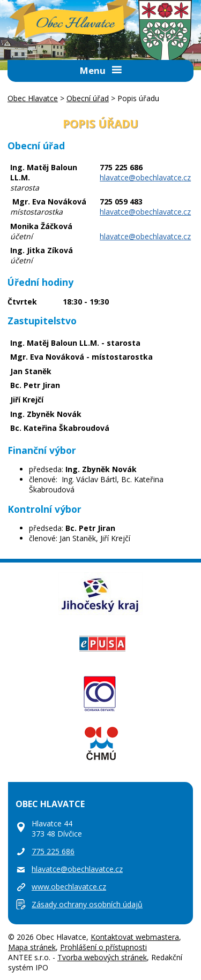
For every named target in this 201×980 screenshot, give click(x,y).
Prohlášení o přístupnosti (103, 947)
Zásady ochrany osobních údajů (87, 904)
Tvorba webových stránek (102, 957)
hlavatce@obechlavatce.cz (145, 177)
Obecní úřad (88, 98)
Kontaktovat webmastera (135, 937)
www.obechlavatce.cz (69, 887)
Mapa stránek (32, 947)
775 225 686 (53, 851)
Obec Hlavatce (75, 24)
